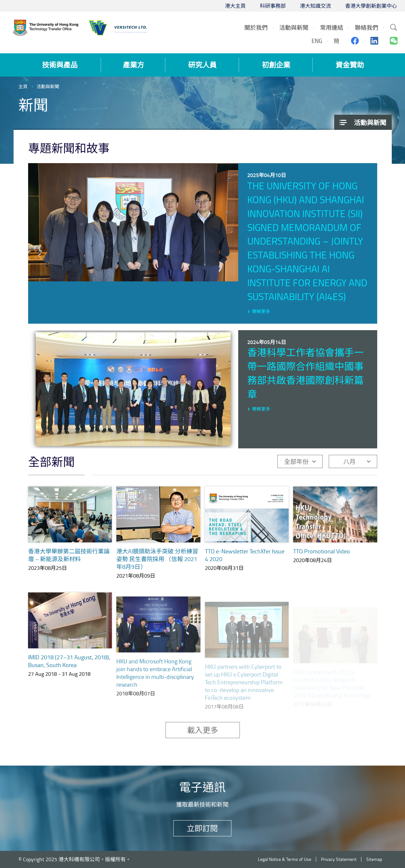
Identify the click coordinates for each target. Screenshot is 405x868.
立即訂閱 (202, 828)
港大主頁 (235, 6)
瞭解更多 (261, 311)
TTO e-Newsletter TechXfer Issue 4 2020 (245, 555)
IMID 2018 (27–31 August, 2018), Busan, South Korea (69, 669)
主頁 (23, 86)
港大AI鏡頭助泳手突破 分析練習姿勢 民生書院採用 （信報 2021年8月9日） (157, 559)
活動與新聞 (48, 86)
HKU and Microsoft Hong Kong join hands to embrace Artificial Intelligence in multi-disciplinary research (155, 682)
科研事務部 (273, 6)
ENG (317, 41)
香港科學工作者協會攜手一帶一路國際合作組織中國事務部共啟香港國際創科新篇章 (305, 373)
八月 (349, 461)
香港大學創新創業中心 (371, 6)
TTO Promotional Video (322, 553)
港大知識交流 (315, 6)
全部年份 (296, 461)
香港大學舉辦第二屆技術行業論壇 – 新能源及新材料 (69, 555)
